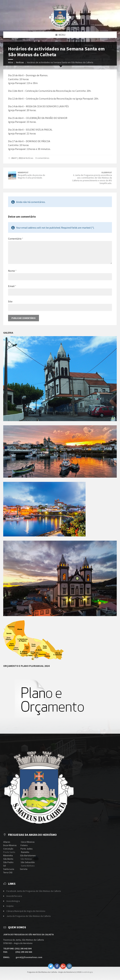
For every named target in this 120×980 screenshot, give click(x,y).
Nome (12, 271)
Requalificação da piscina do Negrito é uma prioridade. (31, 176)
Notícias (20, 62)
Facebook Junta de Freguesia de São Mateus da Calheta (34, 891)
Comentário (16, 239)
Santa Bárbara (27, 866)
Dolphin (10, 906)
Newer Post (23, 172)
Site (10, 301)
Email (12, 286)
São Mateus (26, 859)
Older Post (107, 172)
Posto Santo (9, 852)
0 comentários (42, 158)
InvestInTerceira (14, 896)
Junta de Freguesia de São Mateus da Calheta (29, 916)
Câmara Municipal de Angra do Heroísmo (26, 911)
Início (11, 62)
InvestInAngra (13, 901)
